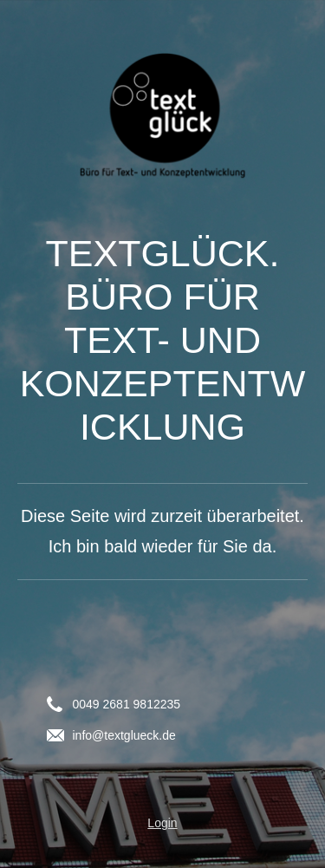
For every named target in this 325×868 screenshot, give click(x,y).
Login (162, 823)
